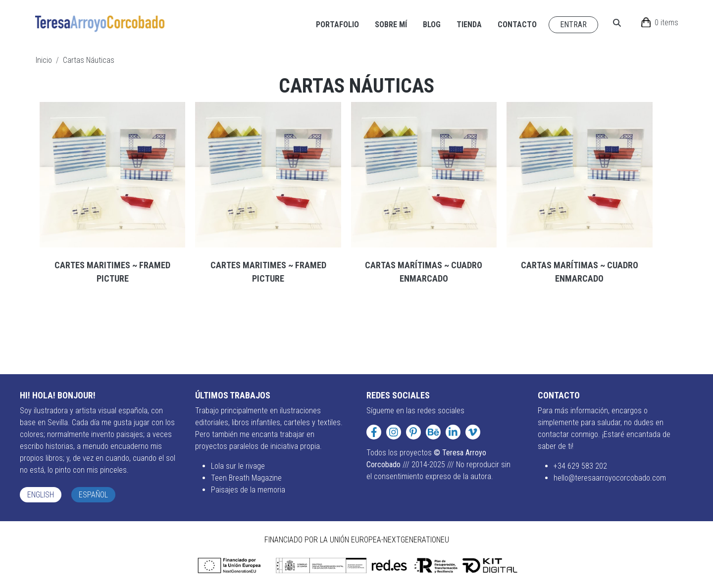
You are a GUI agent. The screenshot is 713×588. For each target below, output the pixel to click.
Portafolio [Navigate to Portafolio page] (337, 24)
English (41, 495)
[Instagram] (394, 432)
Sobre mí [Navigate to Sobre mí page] (391, 24)
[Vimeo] (473, 432)
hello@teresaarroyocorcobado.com (610, 478)
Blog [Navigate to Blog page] (432, 24)
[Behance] (433, 432)
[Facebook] (374, 432)
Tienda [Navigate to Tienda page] (469, 24)
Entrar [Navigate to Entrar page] (573, 24)
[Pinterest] (413, 432)
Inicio (44, 60)
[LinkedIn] (453, 432)
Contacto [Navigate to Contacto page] (517, 24)
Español (93, 495)
